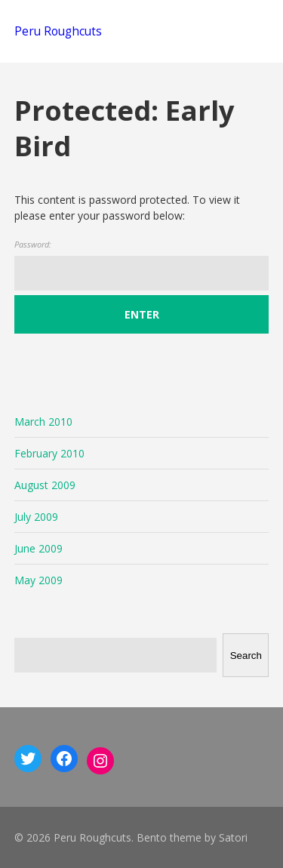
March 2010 (43, 422)
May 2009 (38, 580)
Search (246, 656)
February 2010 (49, 453)
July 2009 (36, 517)
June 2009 (38, 548)
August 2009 (45, 485)
